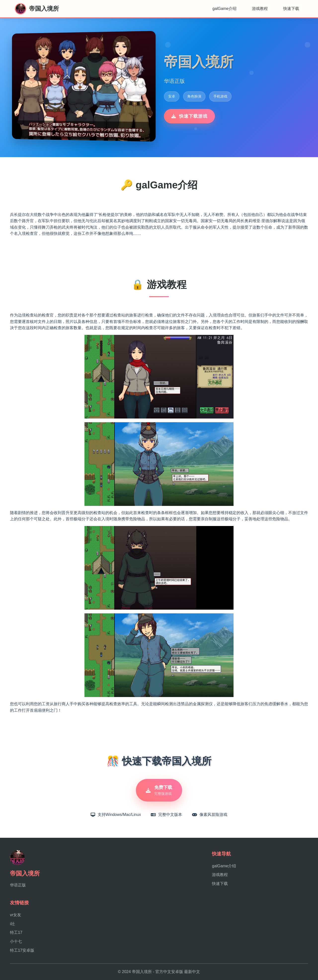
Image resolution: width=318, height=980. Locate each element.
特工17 (16, 932)
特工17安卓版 (22, 950)
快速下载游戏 (189, 116)
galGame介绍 (224, 9)
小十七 (16, 941)
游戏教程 (260, 9)
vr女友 (16, 915)
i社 (12, 924)
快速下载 (291, 9)
